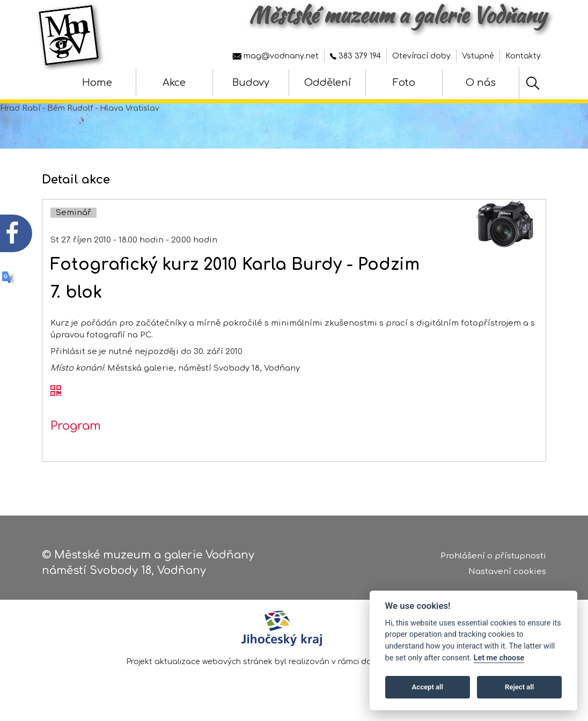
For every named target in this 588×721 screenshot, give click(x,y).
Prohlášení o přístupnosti (493, 558)
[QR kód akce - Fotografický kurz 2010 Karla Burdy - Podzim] (56, 400)
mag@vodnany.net (275, 56)
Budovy (251, 83)
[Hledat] (533, 83)
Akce (174, 83)
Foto (404, 83)
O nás (481, 83)
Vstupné (478, 56)
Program (76, 435)
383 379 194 (355, 56)
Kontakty (523, 56)
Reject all (519, 687)
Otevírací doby (421, 56)
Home (97, 83)
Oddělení (328, 83)
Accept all (428, 687)
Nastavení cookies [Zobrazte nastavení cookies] (507, 573)
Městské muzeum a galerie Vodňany (398, 15)
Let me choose (499, 658)
